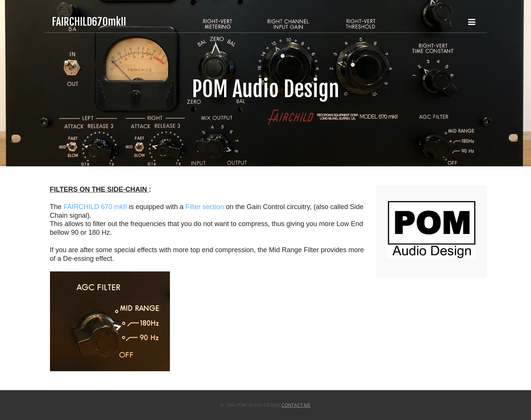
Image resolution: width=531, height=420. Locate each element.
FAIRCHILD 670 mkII (95, 207)
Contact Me (296, 405)
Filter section (205, 207)
